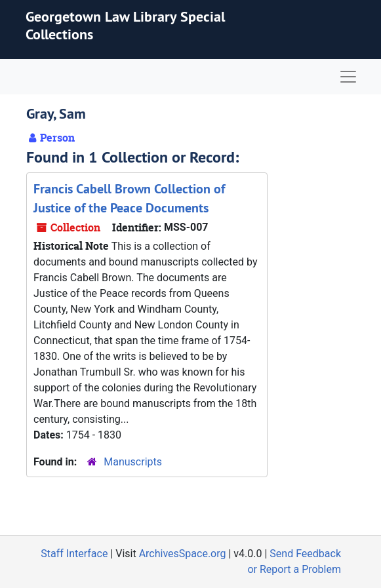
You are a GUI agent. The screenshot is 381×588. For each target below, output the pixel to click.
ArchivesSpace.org (183, 554)
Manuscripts (133, 462)
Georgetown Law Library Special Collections (125, 25)
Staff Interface (74, 554)
